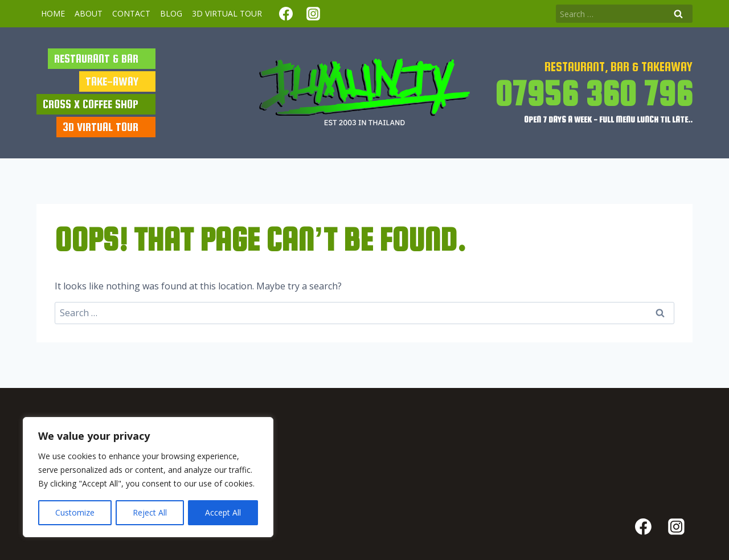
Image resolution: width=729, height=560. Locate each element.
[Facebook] (286, 14)
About (89, 13)
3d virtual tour (227, 13)
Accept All (223, 512)
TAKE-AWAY (112, 81)
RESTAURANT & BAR (96, 58)
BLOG (171, 13)
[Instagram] (313, 14)
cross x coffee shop (91, 104)
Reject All (150, 512)
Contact (131, 13)
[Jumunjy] (364, 93)
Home (53, 13)
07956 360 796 (594, 93)
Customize (75, 512)
